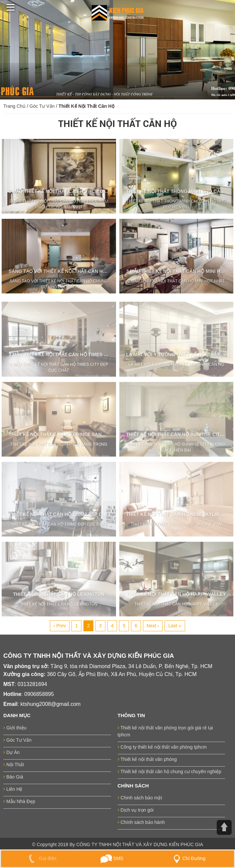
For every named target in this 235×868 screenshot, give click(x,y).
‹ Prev (60, 626)
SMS (112, 858)
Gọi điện (41, 858)
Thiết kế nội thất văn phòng (147, 759)
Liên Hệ (13, 789)
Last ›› (175, 626)
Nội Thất (14, 765)
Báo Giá (13, 777)
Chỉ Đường (188, 858)
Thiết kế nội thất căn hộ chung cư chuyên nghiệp (170, 772)
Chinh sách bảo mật (140, 798)
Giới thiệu (15, 728)
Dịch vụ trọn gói (136, 810)
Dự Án (11, 752)
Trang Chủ (14, 106)
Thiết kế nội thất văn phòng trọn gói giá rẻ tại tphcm (165, 731)
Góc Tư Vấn (42, 106)
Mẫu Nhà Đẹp (19, 801)
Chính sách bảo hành (141, 822)
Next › (153, 626)
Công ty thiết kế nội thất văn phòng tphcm (162, 747)
